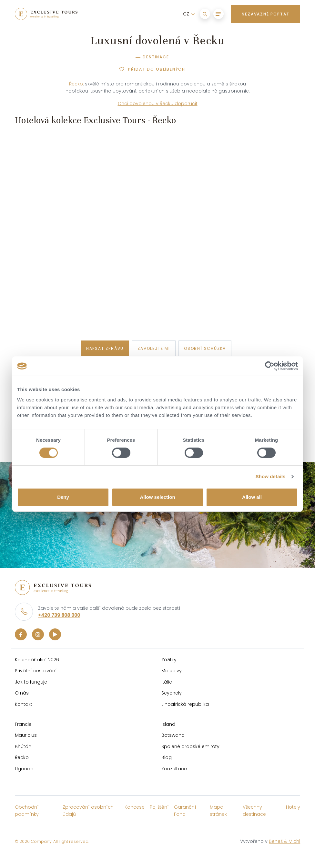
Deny (63, 497)
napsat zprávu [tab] (105, 348)
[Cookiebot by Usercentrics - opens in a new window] (270, 366)
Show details (271, 476)
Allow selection (157, 497)
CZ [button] (187, 14)
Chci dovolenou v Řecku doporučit (158, 104)
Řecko (76, 84)
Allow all (252, 497)
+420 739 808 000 (59, 615)
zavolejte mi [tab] (154, 348)
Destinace (156, 57)
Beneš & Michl (285, 841)
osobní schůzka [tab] (205, 348)
